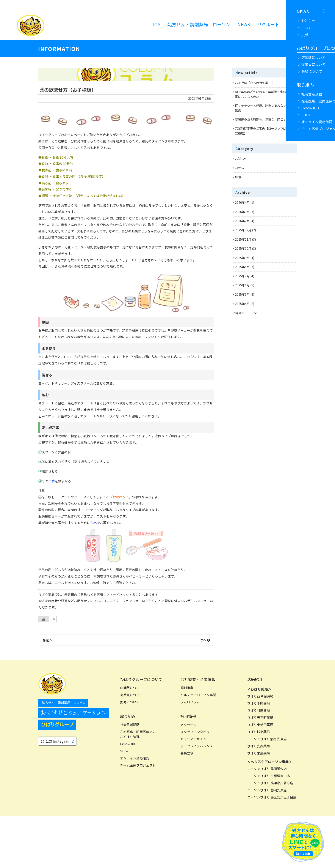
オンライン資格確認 (135, 810)
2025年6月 (242, 285)
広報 (238, 177)
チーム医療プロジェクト (138, 817)
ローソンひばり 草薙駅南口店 (269, 828)
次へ (205, 692)
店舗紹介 (255, 731)
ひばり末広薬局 (259, 805)
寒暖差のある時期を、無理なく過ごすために (265, 119)
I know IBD (128, 796)
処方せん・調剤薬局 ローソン (199, 24)
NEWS (244, 24)
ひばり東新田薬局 (260, 777)
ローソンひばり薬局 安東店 (267, 791)
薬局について (130, 754)
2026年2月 (242, 221)
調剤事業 (187, 740)
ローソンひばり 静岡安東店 (267, 842)
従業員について (131, 747)
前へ (48, 692)
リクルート (268, 24)
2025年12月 (243, 230)
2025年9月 (242, 258)
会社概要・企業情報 (198, 731)
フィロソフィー (192, 754)
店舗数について (131, 740)
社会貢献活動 (130, 777)
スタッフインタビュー (197, 784)
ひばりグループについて (141, 731)
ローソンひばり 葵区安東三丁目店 (272, 849)
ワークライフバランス (197, 798)
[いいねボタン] (44, 671)
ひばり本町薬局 (259, 755)
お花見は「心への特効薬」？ (255, 83)
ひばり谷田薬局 (259, 762)
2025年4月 (242, 304)
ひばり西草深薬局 (260, 748)
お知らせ (241, 159)
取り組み (128, 768)
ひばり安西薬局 (259, 798)
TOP (156, 24)
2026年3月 (242, 212)
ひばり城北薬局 (259, 784)
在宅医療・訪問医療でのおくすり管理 (138, 786)
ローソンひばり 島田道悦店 (267, 821)
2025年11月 (243, 239)
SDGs (124, 803)
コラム (240, 168)
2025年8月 (242, 267)
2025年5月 (242, 294)
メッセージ (189, 777)
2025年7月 (242, 276)
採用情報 (188, 768)
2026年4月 (242, 202)
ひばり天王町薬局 (260, 769)
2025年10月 (243, 248)
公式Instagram (58, 793)
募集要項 (187, 805)
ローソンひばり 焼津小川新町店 (270, 835)
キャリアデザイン (193, 791)
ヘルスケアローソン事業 (198, 747)
